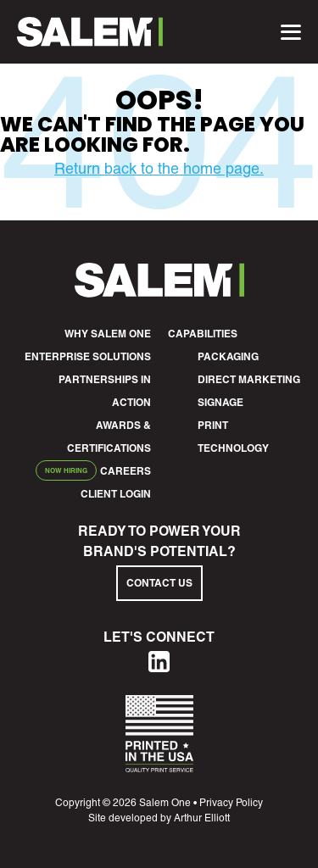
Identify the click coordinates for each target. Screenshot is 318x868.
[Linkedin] (159, 667)
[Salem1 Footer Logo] (159, 292)
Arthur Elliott (202, 818)
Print (213, 425)
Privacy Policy (231, 803)
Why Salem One (108, 334)
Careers (126, 471)
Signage (220, 402)
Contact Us (159, 583)
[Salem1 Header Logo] (90, 32)
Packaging (228, 356)
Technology (233, 448)
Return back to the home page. (159, 168)
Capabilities (203, 334)
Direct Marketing (249, 379)
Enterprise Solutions (88, 356)
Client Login (116, 494)
